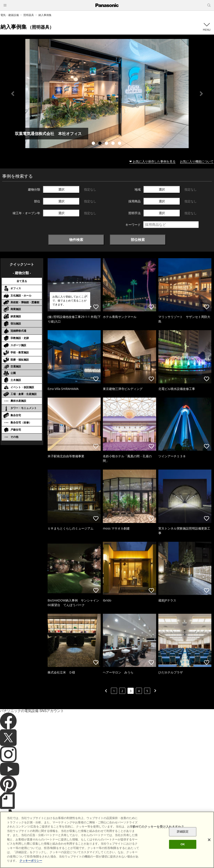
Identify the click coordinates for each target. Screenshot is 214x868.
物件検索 (76, 240)
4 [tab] (114, 144)
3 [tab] (107, 144)
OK (183, 844)
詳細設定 (183, 832)
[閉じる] (209, 840)
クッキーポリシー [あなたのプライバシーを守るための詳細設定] (31, 861)
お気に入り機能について (197, 161)
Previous (13, 94)
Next (201, 94)
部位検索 (138, 240)
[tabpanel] (107, 94)
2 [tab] (100, 144)
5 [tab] (120, 144)
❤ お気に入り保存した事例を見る (152, 161)
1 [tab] (94, 144)
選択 (61, 189)
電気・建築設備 (10, 15)
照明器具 (29, 15)
